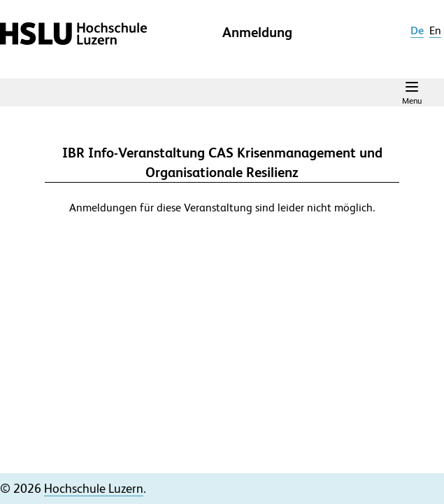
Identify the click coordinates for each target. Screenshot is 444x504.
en (435, 30)
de (417, 30)
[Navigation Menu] (412, 92)
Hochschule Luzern (94, 488)
